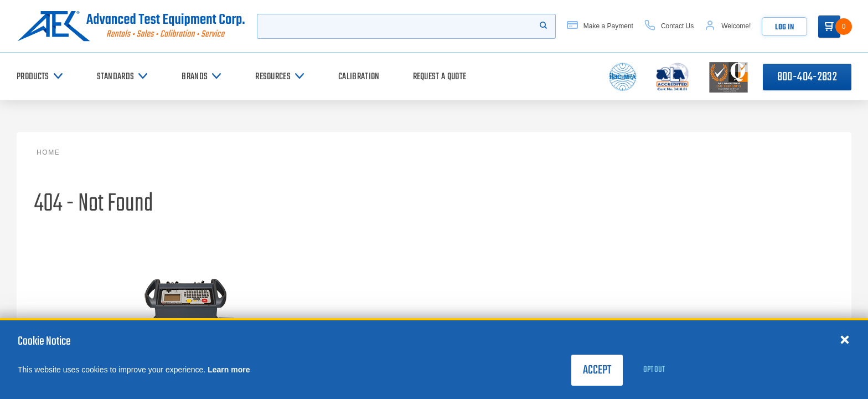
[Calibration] (359, 77)
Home (48, 152)
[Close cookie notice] (845, 339)
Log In (784, 27)
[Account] (728, 26)
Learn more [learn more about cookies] (229, 370)
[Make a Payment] (600, 26)
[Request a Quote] (440, 77)
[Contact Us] (669, 26)
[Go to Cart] (829, 27)
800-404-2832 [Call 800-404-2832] (807, 77)
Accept (597, 370)
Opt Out (654, 370)
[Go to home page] (131, 26)
